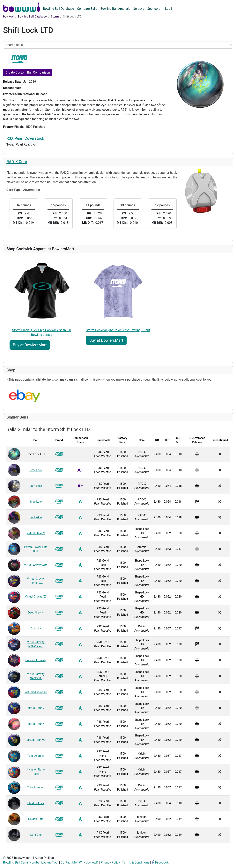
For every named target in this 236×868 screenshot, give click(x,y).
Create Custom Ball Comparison (28, 72)
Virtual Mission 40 (36, 692)
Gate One (36, 835)
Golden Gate (36, 819)
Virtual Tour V (36, 708)
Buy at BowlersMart (30, 345)
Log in (169, 9)
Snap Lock (36, 502)
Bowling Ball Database (59, 9)
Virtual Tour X (36, 724)
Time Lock (36, 470)
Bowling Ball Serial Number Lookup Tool (31, 862)
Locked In (36, 517)
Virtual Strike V (36, 533)
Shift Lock (36, 486)
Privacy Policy (111, 862)
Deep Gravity (36, 613)
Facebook (162, 862)
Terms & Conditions (136, 862)
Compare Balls (87, 9)
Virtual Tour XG (36, 740)
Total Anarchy (36, 756)
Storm (55, 17)
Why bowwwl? (89, 862)
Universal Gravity (36, 660)
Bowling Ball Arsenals (115, 9)
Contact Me (69, 862)
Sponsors (154, 9)
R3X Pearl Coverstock (25, 138)
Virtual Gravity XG (36, 597)
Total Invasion (36, 788)
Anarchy (36, 629)
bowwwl (8, 17)
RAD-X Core (17, 162)
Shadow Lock (36, 803)
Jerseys (139, 9)
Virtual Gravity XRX (36, 565)
